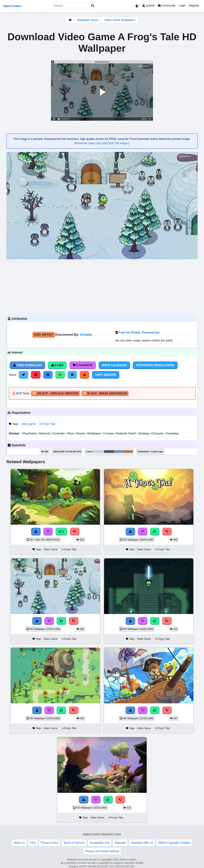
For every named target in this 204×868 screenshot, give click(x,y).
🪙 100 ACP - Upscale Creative (55, 393)
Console (108, 433)
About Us (19, 843)
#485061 (109, 452)
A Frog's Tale (47, 424)
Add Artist (44, 335)
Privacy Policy (50, 843)
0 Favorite (83, 365)
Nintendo (45, 433)
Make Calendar (114, 365)
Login (182, 6)
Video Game (51, 549)
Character (157, 433)
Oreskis (86, 335)
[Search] (93, 6)
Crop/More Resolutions (155, 365)
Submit (148, 6)
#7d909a (119, 452)
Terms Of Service (74, 843)
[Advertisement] (102, 287)
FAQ (33, 843)
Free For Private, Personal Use (139, 333)
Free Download (27, 365)
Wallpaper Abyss (88, 20)
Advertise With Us (142, 843)
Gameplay (172, 433)
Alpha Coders (12, 6)
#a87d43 (128, 452)
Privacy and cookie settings (102, 851)
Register (194, 6)
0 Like (57, 365)
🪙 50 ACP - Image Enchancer (105, 393)
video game (28, 424)
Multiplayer (94, 433)
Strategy (143, 433)
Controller (59, 433)
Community (167, 6)
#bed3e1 (99, 452)
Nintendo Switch (126, 433)
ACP (19, 393)
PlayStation (29, 433)
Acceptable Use (100, 843)
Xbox (70, 433)
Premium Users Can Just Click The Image (102, 143)
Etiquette (120, 843)
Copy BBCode (106, 375)
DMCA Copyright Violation (174, 843)
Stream (80, 433)
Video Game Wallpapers (120, 20)
